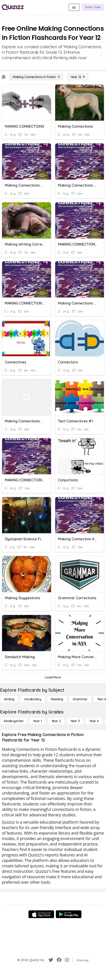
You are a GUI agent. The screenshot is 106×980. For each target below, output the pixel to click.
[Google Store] (69, 914)
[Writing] (9, 699)
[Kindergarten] (14, 721)
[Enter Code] (93, 7)
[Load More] (53, 677)
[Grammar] (80, 699)
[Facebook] (59, 960)
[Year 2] (56, 721)
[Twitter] (51, 960)
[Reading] (57, 699)
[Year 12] (78, 77)
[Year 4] (94, 721)
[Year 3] (75, 721)
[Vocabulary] (33, 699)
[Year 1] (37, 721)
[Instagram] (67, 960)
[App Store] (41, 914)
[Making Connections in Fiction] (36, 77)
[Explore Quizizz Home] (13, 7)
